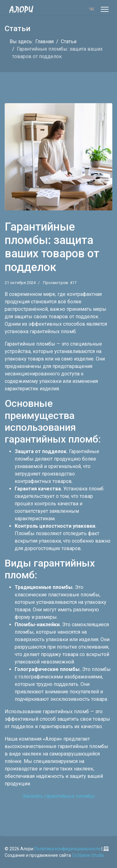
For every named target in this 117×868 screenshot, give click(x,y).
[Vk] (92, 9)
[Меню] (105, 9)
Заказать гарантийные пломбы (59, 796)
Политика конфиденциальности (67, 849)
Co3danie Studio (88, 855)
